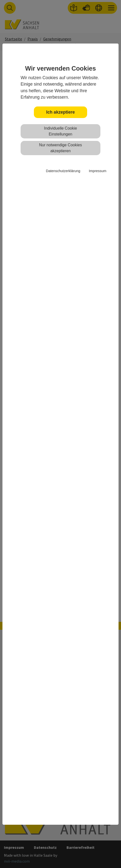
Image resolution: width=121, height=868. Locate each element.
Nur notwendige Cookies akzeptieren (60, 148)
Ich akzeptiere (60, 112)
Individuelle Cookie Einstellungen (60, 131)
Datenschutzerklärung (63, 171)
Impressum (98, 171)
